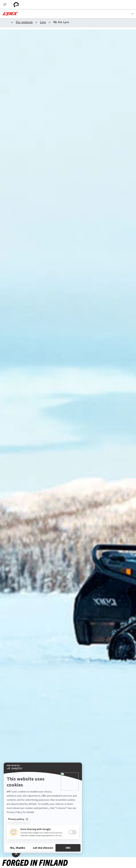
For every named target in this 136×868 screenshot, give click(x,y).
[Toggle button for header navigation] (5, 5)
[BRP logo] (16, 5)
